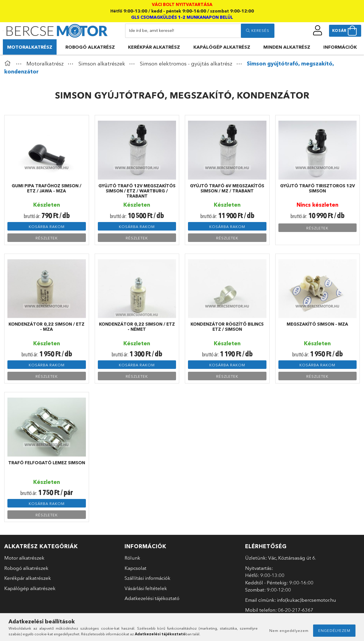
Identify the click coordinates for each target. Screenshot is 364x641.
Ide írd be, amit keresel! (152, 30)
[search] (258, 31)
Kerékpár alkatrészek (28, 578)
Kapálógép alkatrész (222, 47)
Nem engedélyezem (289, 630)
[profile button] (318, 30)
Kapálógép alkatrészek (30, 588)
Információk (340, 47)
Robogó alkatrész (90, 47)
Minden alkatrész (287, 47)
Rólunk (132, 558)
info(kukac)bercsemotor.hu (307, 600)
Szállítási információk (147, 578)
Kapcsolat (136, 568)
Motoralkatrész (30, 47)
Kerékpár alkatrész (154, 47)
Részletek (47, 238)
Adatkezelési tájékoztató (152, 598)
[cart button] (345, 31)
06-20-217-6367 (296, 610)
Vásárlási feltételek (146, 588)
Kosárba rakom (47, 227)
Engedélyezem (334, 630)
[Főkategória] (9, 64)
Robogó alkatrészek (26, 568)
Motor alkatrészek (24, 558)
